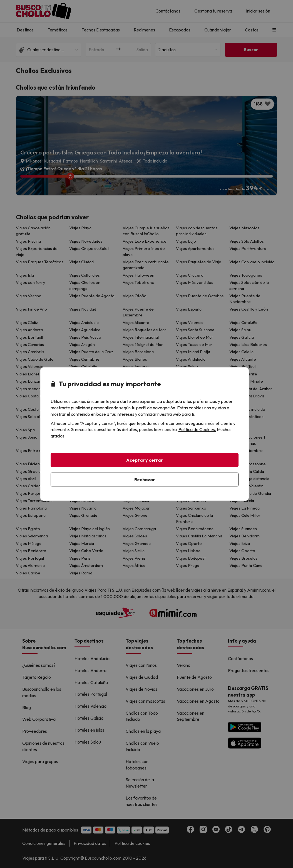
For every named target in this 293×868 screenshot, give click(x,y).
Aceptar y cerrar (144, 460)
